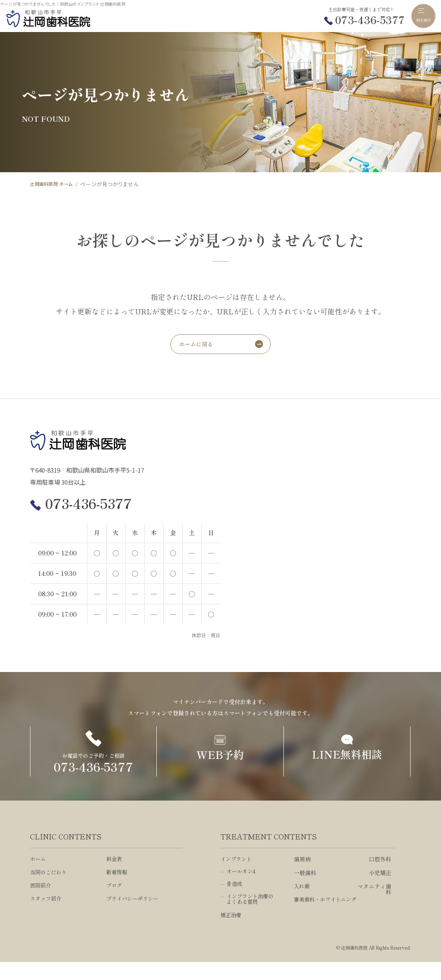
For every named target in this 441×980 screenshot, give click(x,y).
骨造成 (235, 901)
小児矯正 (380, 889)
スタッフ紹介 (47, 916)
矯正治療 (232, 933)
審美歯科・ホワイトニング (325, 919)
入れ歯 (302, 903)
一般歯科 (305, 889)
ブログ (115, 903)
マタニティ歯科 (374, 906)
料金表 (115, 875)
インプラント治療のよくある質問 (252, 917)
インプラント (237, 875)
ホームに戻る (198, 345)
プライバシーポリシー (134, 916)
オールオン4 (242, 888)
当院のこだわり (50, 889)
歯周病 (302, 875)
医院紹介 (41, 903)
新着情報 (117, 889)
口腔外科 (380, 875)
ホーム (38, 875)
